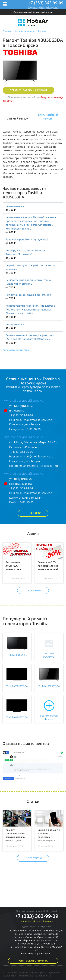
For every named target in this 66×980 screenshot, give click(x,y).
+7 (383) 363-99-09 (46, 3)
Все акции (32, 590)
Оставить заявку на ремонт (28, 90)
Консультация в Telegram (26, 424)
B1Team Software (41, 976)
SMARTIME (23, 976)
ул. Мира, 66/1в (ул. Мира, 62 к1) (33, 442)
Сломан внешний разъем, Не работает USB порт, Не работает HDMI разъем (30, 337)
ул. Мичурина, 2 (21, 406)
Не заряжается (15, 324)
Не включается (15, 206)
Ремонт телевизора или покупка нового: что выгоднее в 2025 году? (15, 837)
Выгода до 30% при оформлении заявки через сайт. (49, 566)
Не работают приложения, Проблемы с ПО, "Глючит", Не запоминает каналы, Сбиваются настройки (30, 309)
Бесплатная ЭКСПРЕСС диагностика (13, 566)
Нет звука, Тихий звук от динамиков (28, 295)
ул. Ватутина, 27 (21, 479)
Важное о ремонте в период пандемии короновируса (49, 835)
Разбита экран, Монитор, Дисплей (27, 239)
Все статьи (32, 858)
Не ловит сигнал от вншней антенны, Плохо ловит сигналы (29, 282)
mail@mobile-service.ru (39, 420)
